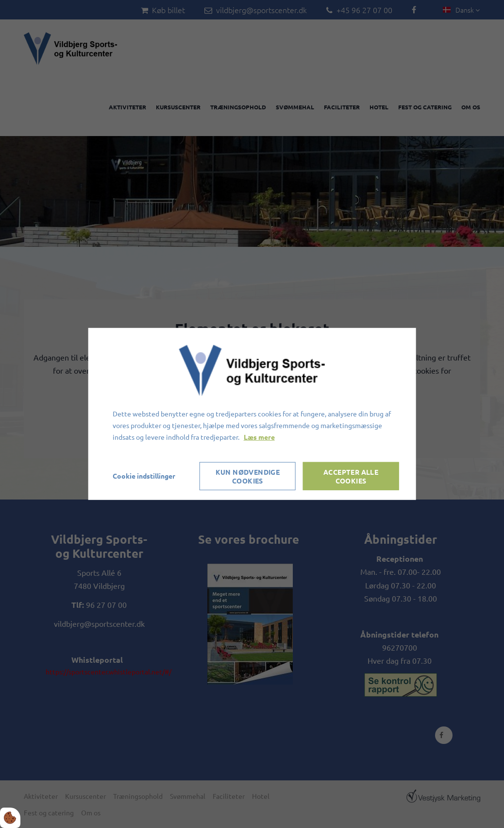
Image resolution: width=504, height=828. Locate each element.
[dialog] (252, 414)
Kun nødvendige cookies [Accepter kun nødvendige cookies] (248, 476)
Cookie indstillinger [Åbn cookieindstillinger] (144, 476)
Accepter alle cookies (351, 476)
